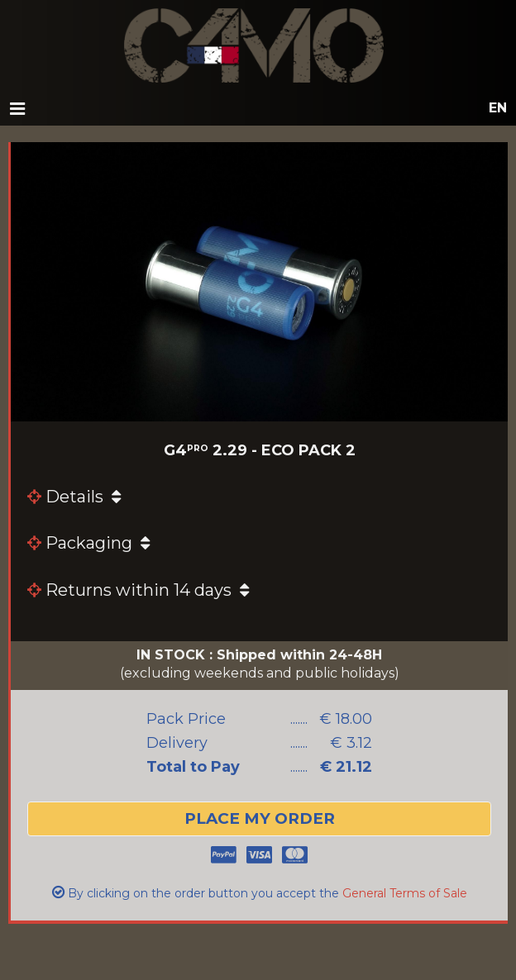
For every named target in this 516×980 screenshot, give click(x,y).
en (498, 108)
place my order (260, 818)
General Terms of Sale (405, 893)
